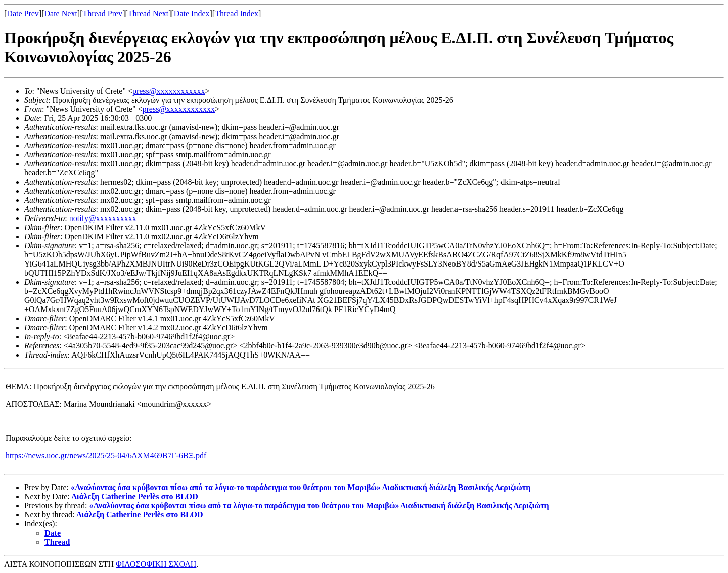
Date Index (192, 13)
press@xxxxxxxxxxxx (169, 91)
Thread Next (148, 13)
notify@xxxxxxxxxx (103, 218)
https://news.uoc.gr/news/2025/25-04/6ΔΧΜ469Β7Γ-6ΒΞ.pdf (106, 455)
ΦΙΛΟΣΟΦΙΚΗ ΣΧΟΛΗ (156, 564)
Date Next (61, 13)
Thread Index (237, 13)
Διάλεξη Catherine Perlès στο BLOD (135, 496)
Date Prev (23, 13)
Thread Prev (102, 13)
